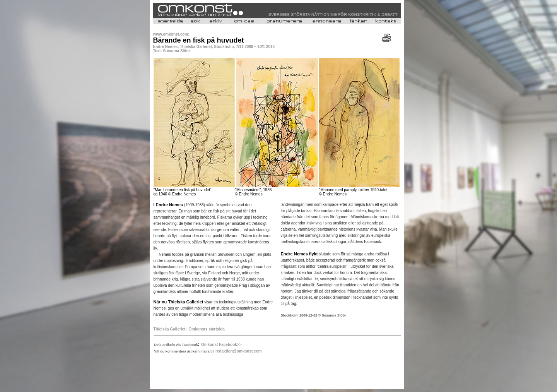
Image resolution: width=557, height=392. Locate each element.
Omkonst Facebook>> (221, 345)
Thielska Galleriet (170, 329)
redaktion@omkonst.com (239, 351)
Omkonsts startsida (206, 329)
